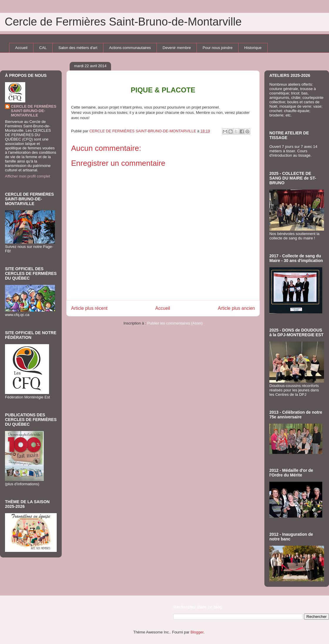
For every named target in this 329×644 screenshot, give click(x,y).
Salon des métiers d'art (78, 48)
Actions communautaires (130, 48)
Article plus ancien (236, 308)
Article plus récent (89, 308)
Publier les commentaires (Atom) (175, 323)
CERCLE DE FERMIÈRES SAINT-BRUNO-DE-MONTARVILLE (34, 111)
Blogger (197, 632)
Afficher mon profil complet (28, 176)
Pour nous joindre (218, 48)
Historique (253, 48)
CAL (43, 48)
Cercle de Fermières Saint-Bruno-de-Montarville (123, 22)
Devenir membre (177, 48)
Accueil (21, 48)
